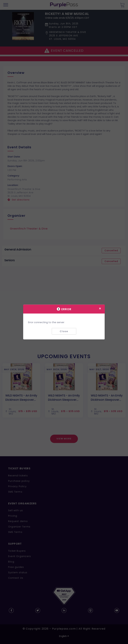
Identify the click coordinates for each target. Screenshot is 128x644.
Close (64, 331)
